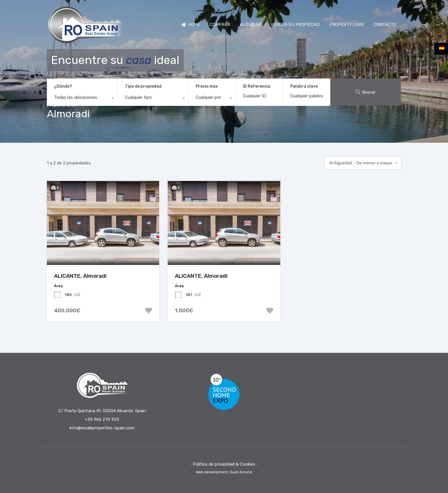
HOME (191, 25)
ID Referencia (257, 86)
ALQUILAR (250, 25)
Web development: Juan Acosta (224, 472)
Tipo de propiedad (143, 86)
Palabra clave (304, 86)
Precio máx (207, 86)
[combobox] (82, 99)
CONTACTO (385, 25)
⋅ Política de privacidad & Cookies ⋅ (224, 464)
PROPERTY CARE (347, 25)
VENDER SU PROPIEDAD (295, 25)
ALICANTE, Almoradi (80, 276)
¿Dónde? (63, 86)
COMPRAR (220, 25)
